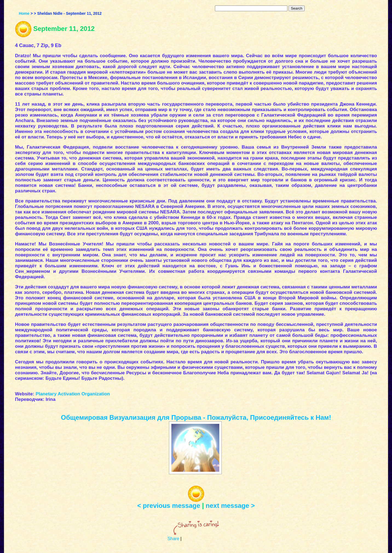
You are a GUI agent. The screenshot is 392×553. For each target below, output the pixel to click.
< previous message (169, 506)
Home (24, 13)
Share (173, 539)
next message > (230, 506)
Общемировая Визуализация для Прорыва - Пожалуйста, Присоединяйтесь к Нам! (196, 417)
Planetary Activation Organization (73, 394)
